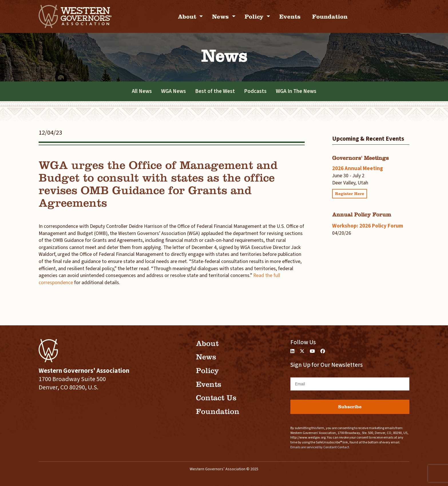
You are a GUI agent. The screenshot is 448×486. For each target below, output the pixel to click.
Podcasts (255, 91)
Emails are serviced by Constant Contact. (320, 447)
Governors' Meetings (360, 158)
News (221, 16)
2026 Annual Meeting (358, 168)
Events (290, 16)
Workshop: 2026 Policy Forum (368, 226)
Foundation (330, 16)
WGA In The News (296, 91)
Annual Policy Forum (362, 215)
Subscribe (350, 407)
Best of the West (215, 91)
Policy (255, 16)
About (188, 16)
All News (142, 91)
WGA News (174, 91)
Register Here (350, 194)
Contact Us (216, 398)
